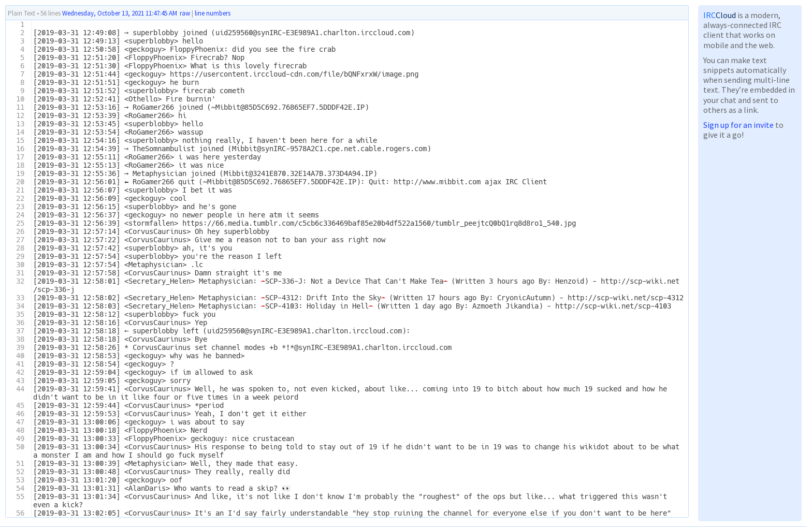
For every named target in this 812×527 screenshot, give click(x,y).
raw (185, 13)
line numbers (213, 13)
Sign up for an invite (738, 125)
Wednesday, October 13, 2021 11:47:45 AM (120, 13)
